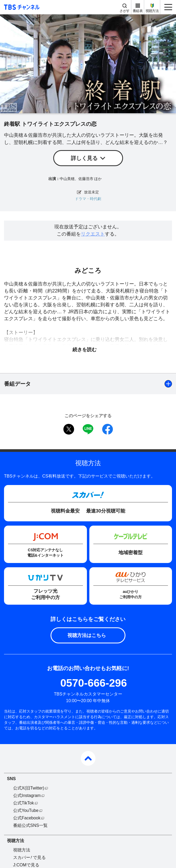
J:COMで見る (26, 865)
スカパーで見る (29, 857)
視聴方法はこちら (87, 635)
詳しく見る (84, 158)
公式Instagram (27, 795)
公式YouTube (26, 810)
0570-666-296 (93, 683)
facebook (108, 429)
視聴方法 (152, 11)
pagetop (88, 758)
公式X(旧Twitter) (29, 788)
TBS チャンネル (21, 7)
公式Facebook (27, 818)
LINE (88, 429)
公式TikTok (24, 803)
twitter (69, 429)
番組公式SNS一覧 (30, 825)
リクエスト (93, 234)
